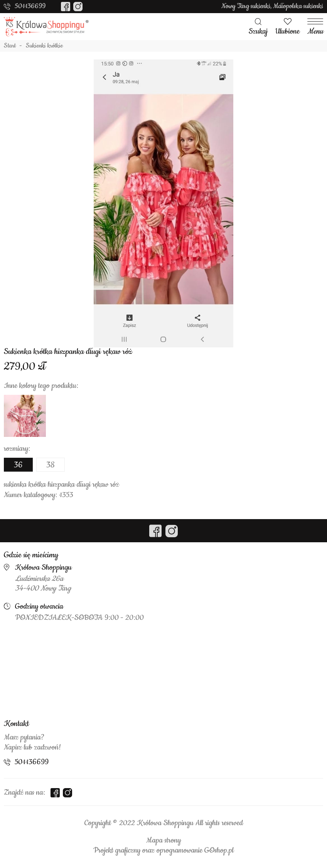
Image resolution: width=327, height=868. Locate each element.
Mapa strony (163, 841)
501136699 (30, 6)
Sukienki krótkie (44, 46)
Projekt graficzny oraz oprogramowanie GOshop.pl (163, 851)
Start (10, 46)
